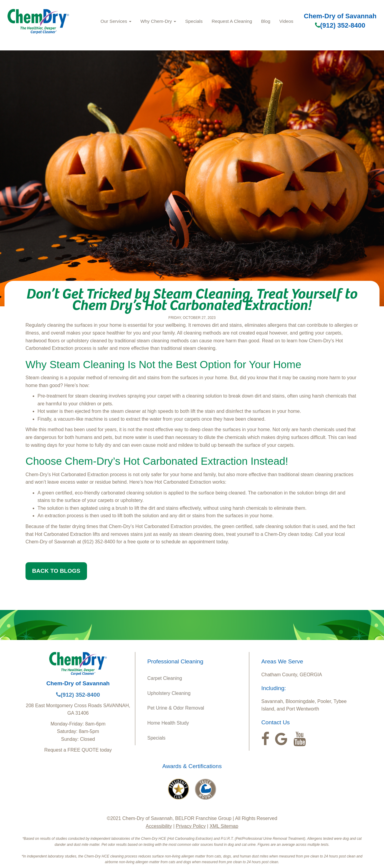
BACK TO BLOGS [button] (56, 571)
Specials (194, 21)
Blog (266, 21)
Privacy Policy (191, 826)
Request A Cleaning (232, 21)
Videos (286, 21)
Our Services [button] (116, 21)
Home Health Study (168, 723)
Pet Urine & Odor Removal (176, 708)
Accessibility (159, 826)
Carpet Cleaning (165, 678)
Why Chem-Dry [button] (158, 21)
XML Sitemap (224, 826)
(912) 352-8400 (340, 25)
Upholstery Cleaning (169, 693)
